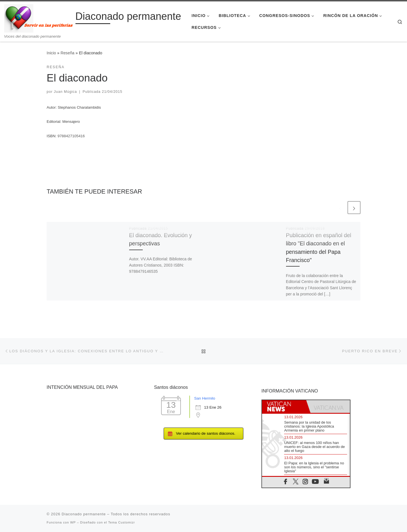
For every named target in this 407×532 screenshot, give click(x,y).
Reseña (67, 53)
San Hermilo (205, 398)
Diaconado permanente (84, 514)
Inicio (51, 53)
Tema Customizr (122, 522)
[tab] (284, 406)
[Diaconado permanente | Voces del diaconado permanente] (39, 18)
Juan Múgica (66, 92)
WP (73, 522)
